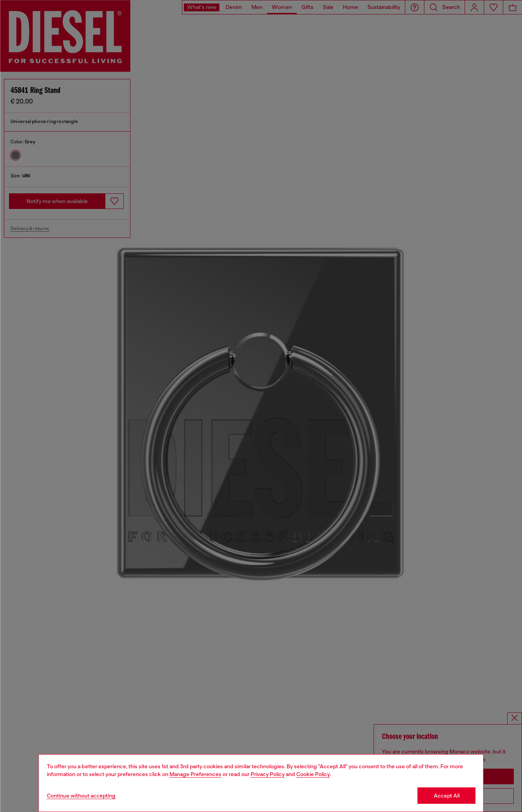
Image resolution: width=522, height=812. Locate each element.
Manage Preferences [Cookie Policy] (195, 774)
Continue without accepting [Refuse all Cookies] (81, 796)
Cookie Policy (313, 774)
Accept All (447, 796)
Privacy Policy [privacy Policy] (268, 774)
